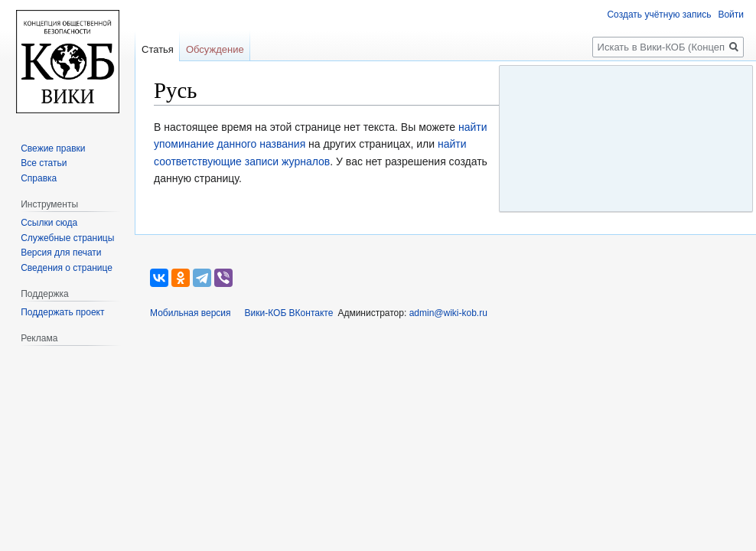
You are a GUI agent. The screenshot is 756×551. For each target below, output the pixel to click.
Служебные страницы (67, 238)
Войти (731, 15)
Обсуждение (215, 49)
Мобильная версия (191, 313)
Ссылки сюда (49, 223)
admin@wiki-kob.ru (448, 313)
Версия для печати (61, 253)
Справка (39, 178)
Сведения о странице (67, 268)
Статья (158, 49)
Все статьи (44, 163)
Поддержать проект (62, 312)
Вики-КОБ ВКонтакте (289, 313)
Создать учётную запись (659, 15)
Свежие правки (53, 148)
